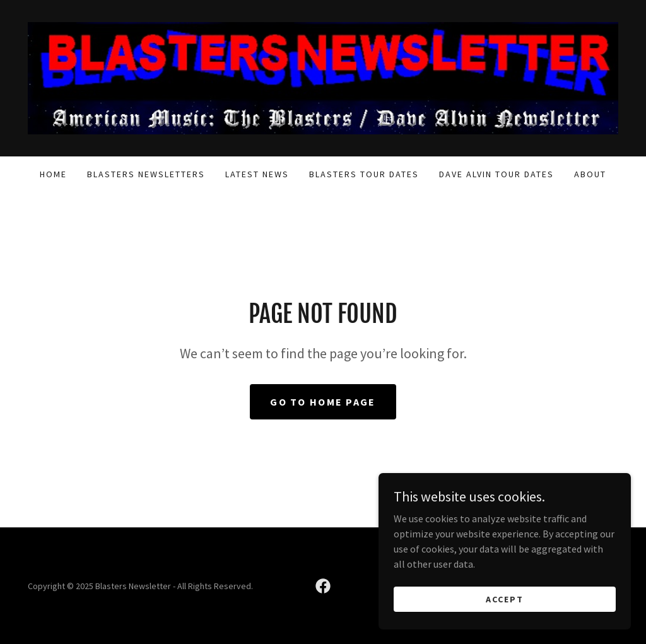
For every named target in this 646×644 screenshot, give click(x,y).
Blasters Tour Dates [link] (364, 174)
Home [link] (53, 174)
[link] (323, 77)
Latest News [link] (257, 174)
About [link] (590, 174)
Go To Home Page (323, 402)
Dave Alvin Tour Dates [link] (496, 174)
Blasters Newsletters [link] (146, 174)
